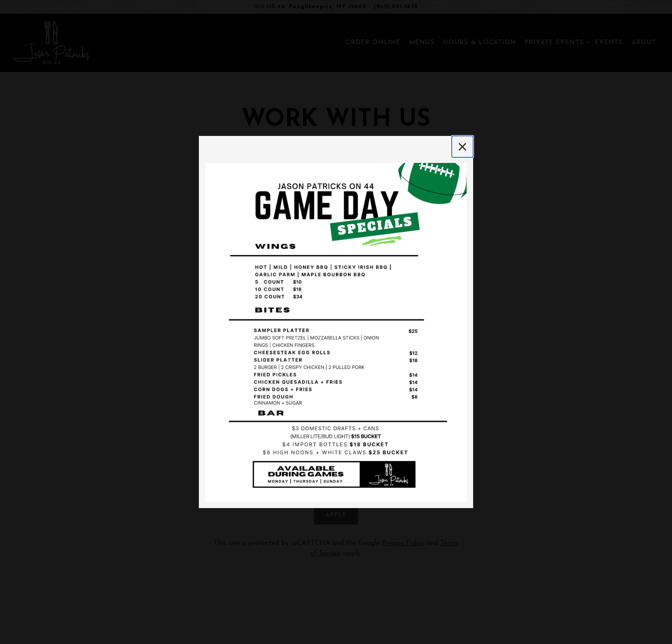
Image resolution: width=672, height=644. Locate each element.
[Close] (462, 147)
